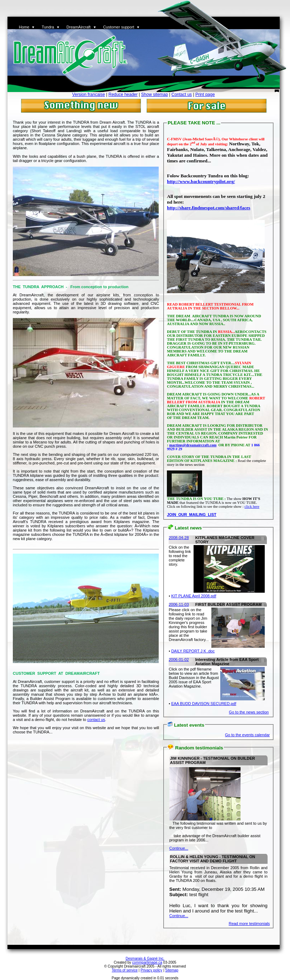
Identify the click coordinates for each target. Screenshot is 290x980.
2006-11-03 (179, 604)
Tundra (48, 27)
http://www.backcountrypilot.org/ (201, 181)
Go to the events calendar (247, 735)
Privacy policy (151, 970)
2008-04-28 (179, 538)
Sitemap (172, 970)
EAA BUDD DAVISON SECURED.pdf (204, 704)
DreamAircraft (79, 27)
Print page (205, 95)
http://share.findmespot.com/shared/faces (209, 208)
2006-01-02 (179, 659)
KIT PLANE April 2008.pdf (194, 596)
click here (252, 507)
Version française (89, 95)
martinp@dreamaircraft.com (193, 445)
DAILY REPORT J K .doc (193, 651)
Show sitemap (155, 95)
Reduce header (123, 95)
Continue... (179, 848)
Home (24, 27)
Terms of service (125, 970)
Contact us (182, 95)
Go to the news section (249, 712)
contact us (96, 720)
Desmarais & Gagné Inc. (145, 959)
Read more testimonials (249, 924)
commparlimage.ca (147, 962)
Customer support (119, 27)
